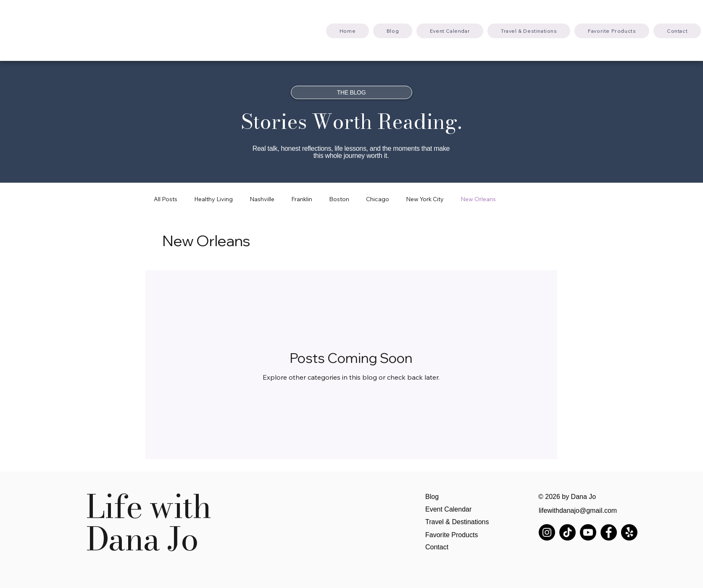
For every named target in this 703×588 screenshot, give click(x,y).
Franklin (302, 199)
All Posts (166, 199)
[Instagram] (547, 532)
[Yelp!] (629, 532)
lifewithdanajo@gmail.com (578, 511)
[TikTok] (567, 532)
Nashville (262, 199)
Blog (432, 497)
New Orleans (478, 199)
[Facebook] (609, 532)
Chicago (378, 199)
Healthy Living (213, 199)
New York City (425, 199)
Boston (339, 199)
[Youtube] (588, 532)
